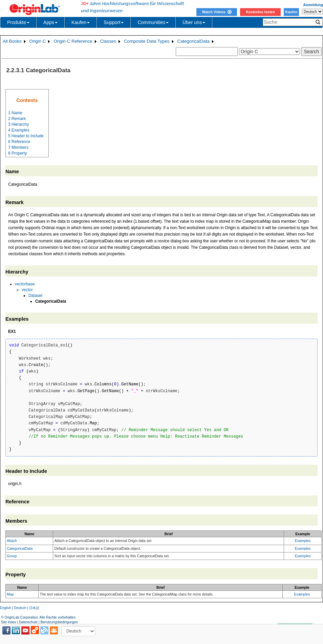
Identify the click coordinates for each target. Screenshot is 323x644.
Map (10, 594)
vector (27, 290)
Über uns (194, 22)
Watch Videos (217, 12)
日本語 (34, 608)
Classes (108, 41)
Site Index (8, 622)
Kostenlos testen (260, 12)
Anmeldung (313, 5)
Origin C (38, 41)
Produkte (18, 22)
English (6, 608)
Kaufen (291, 12)
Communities (153, 22)
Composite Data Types (147, 41)
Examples (303, 541)
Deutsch (20, 608)
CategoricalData (194, 41)
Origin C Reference (73, 41)
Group (12, 556)
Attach (12, 541)
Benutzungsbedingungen (59, 622)
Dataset (35, 296)
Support (114, 22)
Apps (50, 22)
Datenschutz (28, 622)
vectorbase (25, 284)
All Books (12, 41)
